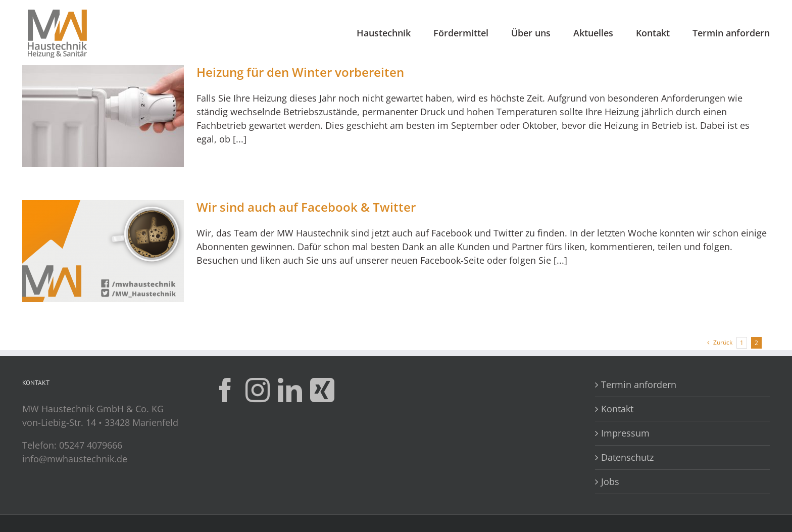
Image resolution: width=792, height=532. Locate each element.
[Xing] (322, 390)
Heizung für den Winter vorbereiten (300, 72)
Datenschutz (627, 457)
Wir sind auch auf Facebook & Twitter (306, 207)
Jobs (610, 481)
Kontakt (617, 409)
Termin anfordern (639, 384)
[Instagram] (258, 390)
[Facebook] (225, 390)
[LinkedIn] (290, 390)
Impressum (625, 433)
